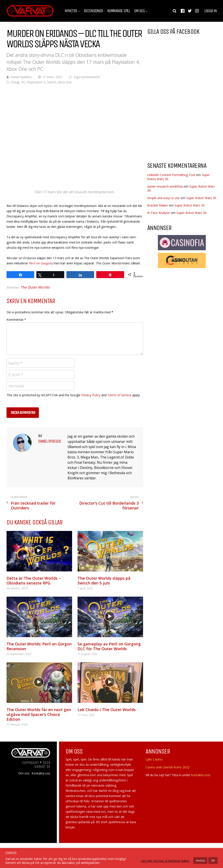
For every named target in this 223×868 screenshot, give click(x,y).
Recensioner (93, 11)
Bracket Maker (158, 205)
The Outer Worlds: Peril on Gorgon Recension (39, 646)
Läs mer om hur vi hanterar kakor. (166, 861)
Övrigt (15, 82)
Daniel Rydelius (21, 77)
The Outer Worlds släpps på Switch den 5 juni (104, 581)
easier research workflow (165, 186)
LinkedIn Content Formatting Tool (171, 175)
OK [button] (213, 860)
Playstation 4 (36, 82)
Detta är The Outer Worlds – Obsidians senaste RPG (34, 581)
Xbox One (65, 82)
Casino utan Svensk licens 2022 (167, 767)
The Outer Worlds (35, 287)
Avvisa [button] (200, 860)
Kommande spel (119, 11)
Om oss (139, 11)
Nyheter (71, 11)
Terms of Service (119, 395)
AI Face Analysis (159, 213)
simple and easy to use (163, 198)
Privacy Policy (91, 395)
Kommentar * (16, 320)
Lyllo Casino (154, 759)
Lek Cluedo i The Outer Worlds (107, 710)
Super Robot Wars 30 (201, 198)
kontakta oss (200, 775)
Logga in (210, 11)
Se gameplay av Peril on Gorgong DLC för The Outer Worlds (109, 646)
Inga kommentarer (87, 77)
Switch (52, 82)
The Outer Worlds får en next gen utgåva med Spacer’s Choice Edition (39, 714)
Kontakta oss (41, 773)
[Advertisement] (184, 124)
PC (23, 82)
